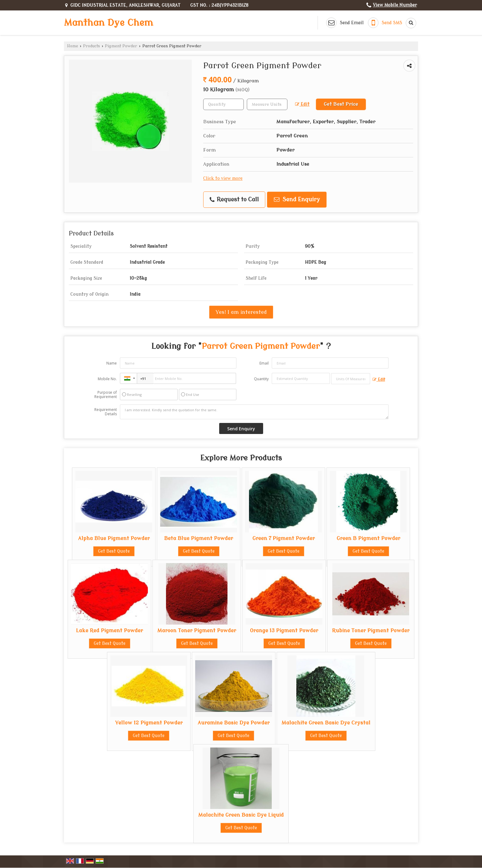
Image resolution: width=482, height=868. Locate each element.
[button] (395, 5)
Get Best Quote (114, 551)
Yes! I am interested (241, 312)
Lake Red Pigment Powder (109, 631)
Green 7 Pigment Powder (284, 538)
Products (91, 46)
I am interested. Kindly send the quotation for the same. (254, 412)
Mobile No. (107, 379)
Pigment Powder (121, 46)
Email (264, 363)
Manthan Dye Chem (109, 23)
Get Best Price (341, 104)
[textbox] (267, 104)
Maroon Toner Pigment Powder (197, 631)
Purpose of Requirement (106, 395)
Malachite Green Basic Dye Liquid (241, 815)
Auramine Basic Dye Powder (234, 723)
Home (73, 46)
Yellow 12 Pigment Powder (149, 723)
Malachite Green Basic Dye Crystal (326, 723)
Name (112, 363)
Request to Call (234, 200)
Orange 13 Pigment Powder (284, 631)
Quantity (261, 379)
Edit (302, 104)
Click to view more (223, 178)
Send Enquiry (297, 200)
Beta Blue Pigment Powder (199, 538)
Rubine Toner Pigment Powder (371, 631)
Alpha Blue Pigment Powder (114, 538)
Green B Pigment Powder (368, 538)
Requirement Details (106, 412)
